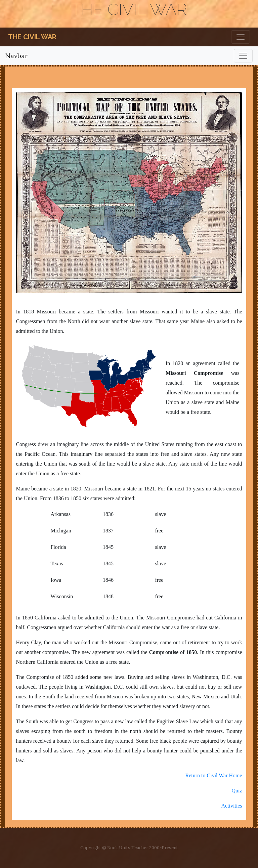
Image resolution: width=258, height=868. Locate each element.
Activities (231, 806)
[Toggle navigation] (241, 37)
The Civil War (32, 37)
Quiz (237, 791)
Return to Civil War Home (214, 775)
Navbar (17, 56)
